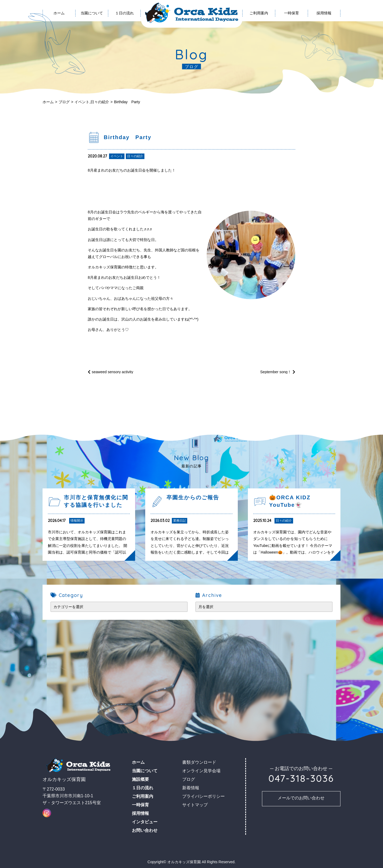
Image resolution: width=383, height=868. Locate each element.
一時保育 (292, 13)
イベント (82, 102)
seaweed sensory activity (113, 372)
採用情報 (324, 13)
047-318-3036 (301, 778)
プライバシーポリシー (203, 796)
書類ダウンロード (199, 762)
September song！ (276, 372)
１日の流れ (124, 13)
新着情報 (191, 788)
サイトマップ (195, 805)
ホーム (48, 102)
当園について (92, 13)
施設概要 (140, 779)
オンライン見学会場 (201, 771)
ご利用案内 (259, 13)
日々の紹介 (100, 102)
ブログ (64, 102)
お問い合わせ (145, 830)
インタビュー (145, 822)
